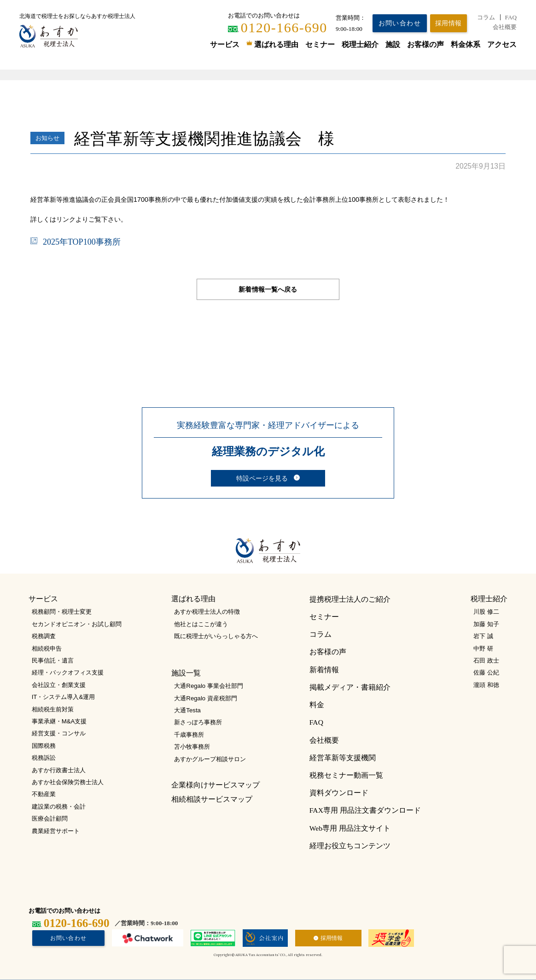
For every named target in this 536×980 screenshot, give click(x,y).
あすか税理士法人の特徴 (207, 612)
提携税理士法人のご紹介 (350, 599)
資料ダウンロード (339, 793)
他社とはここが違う (201, 624)
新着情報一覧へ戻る (268, 289)
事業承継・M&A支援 (59, 721)
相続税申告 (47, 648)
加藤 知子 (486, 624)
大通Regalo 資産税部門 (205, 698)
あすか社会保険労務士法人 (68, 782)
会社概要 (505, 27)
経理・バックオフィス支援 (68, 672)
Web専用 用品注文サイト (350, 828)
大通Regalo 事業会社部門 (208, 686)
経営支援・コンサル (59, 733)
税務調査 (44, 636)
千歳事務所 (189, 735)
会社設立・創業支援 (59, 685)
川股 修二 (486, 612)
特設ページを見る (262, 478)
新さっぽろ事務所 (198, 722)
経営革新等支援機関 (343, 758)
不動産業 (44, 794)
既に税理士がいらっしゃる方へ (216, 636)
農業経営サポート (56, 831)
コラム (486, 17)
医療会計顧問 (50, 819)
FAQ (511, 17)
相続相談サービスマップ (212, 799)
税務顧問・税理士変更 (62, 612)
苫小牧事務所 (192, 747)
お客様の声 (425, 44)
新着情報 (324, 670)
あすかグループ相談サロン (210, 759)
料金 (317, 705)
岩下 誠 (483, 636)
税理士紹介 (360, 44)
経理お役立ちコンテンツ (350, 846)
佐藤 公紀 (486, 672)
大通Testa (187, 710)
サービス (225, 44)
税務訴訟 (44, 758)
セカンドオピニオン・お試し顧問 (77, 624)
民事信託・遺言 (53, 660)
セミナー (320, 44)
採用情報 (332, 938)
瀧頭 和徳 (486, 685)
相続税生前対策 (53, 709)
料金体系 (466, 44)
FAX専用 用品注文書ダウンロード (365, 810)
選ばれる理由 (276, 44)
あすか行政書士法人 (59, 770)
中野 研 (483, 648)
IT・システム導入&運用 (64, 697)
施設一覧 (186, 673)
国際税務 (44, 746)
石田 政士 (486, 660)
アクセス (502, 44)
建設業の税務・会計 (59, 807)
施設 (393, 44)
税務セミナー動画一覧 (346, 775)
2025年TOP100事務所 (82, 242)
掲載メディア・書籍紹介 (350, 687)
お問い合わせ (400, 23)
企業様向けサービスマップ (216, 785)
